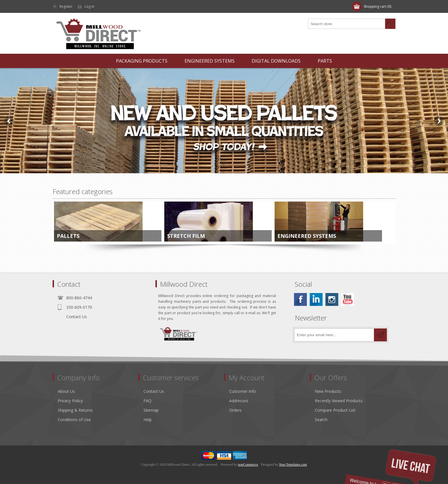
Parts (325, 61)
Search (321, 420)
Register (66, 6)
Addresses (239, 401)
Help (148, 420)
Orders (235, 410)
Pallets (68, 236)
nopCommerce (248, 465)
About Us (66, 391)
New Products (328, 391)
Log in (89, 6)
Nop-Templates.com (293, 465)
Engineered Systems (210, 61)
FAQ (147, 401)
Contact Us (77, 317)
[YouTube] (348, 299)
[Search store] (347, 24)
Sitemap (151, 410)
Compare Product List (335, 410)
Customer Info (243, 391)
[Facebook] (300, 299)
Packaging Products (142, 61)
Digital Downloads (276, 61)
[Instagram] (332, 299)
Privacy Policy (70, 401)
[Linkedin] (316, 299)
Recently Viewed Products (339, 401)
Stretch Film (186, 236)
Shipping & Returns (75, 410)
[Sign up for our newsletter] (334, 335)
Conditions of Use (74, 420)
